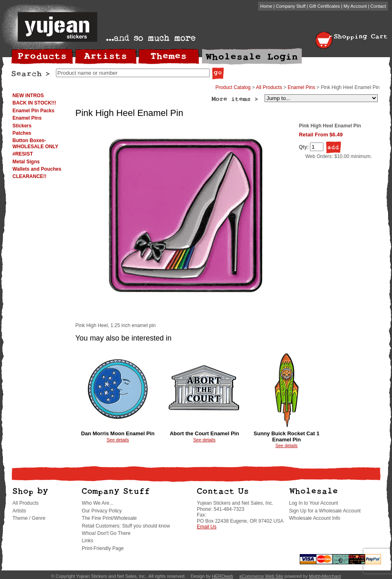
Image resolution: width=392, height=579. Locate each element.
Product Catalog (233, 87)
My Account (355, 6)
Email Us (207, 527)
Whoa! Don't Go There (106, 533)
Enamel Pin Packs (34, 111)
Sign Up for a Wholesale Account (325, 511)
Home (266, 6)
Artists (19, 511)
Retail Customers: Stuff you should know (126, 526)
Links (87, 541)
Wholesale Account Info (315, 518)
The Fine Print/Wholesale (109, 518)
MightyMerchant (325, 576)
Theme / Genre (29, 518)
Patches (22, 133)
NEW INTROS (28, 96)
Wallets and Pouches (37, 169)
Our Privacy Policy (102, 511)
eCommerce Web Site (261, 576)
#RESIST (23, 154)
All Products (269, 87)
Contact (378, 6)
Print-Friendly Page (103, 548)
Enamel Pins (27, 118)
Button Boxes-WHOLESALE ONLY (36, 143)
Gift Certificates (324, 6)
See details (118, 440)
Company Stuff (291, 6)
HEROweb (223, 576)
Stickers (22, 126)
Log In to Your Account (314, 503)
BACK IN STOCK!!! (35, 103)
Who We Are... (97, 503)
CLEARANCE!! (30, 176)
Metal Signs (26, 162)
